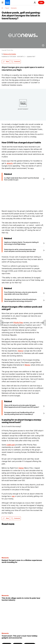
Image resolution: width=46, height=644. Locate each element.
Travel (7, 8)
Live (41, 2)
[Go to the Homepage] (7, 2)
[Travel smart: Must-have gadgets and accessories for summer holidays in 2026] (23, 637)
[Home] (2, 8)
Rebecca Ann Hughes (10, 54)
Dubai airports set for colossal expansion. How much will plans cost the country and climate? (20, 250)
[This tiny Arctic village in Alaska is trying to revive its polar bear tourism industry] (23, 599)
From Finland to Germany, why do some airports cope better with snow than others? (21, 293)
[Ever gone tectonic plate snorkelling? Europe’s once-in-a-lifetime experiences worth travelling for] (23, 561)
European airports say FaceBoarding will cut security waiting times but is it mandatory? (19, 413)
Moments (14, 8)
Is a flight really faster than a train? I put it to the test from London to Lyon (21, 179)
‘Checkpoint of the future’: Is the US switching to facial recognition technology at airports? (20, 300)
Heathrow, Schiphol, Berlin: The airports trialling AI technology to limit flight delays (21, 243)
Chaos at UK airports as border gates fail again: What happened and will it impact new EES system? (22, 406)
